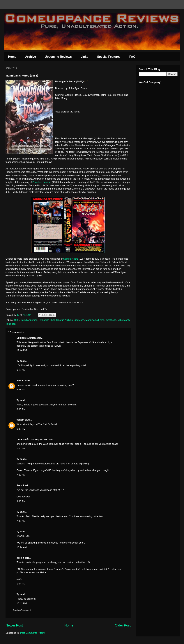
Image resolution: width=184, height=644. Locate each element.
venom (20, 380)
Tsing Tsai (11, 324)
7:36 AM (21, 521)
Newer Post (14, 625)
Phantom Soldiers (42, 182)
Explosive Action (26, 338)
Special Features (109, 57)
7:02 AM (21, 475)
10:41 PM (22, 603)
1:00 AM (21, 448)
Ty (18, 361)
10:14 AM (22, 547)
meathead (111, 320)
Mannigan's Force (95, 320)
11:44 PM (22, 350)
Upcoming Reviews (58, 57)
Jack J (20, 485)
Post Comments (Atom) (33, 633)
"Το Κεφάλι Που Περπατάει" (32, 439)
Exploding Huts (47, 320)
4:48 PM (21, 389)
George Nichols (64, 320)
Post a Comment (22, 610)
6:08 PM (21, 429)
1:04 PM (21, 584)
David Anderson (29, 320)
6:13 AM (21, 370)
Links (84, 57)
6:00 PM (21, 409)
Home (12, 57)
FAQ (132, 57)
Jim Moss (79, 320)
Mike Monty (124, 320)
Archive (30, 57)
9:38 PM (21, 501)
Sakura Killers (71, 259)
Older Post (123, 625)
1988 (17, 320)
